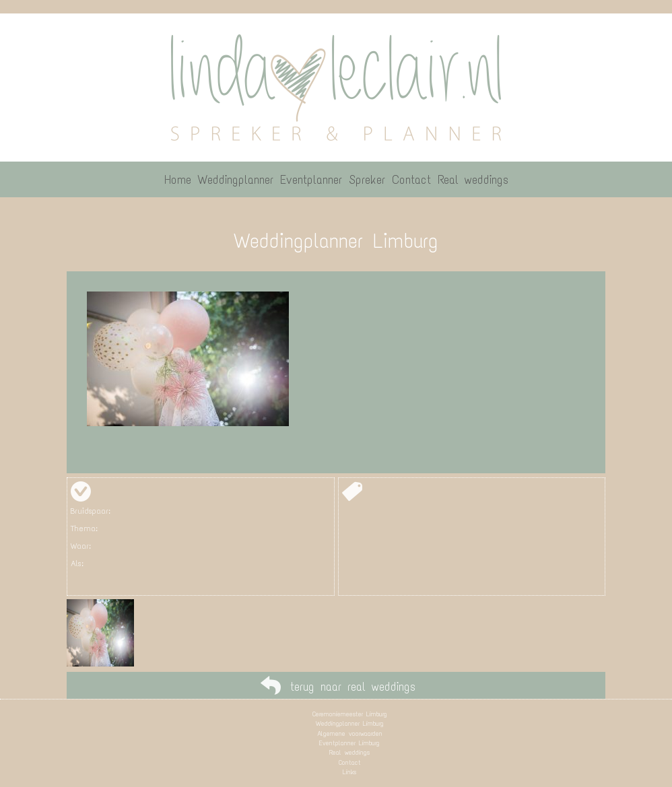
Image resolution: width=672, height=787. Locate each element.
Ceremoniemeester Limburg (350, 714)
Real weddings (349, 752)
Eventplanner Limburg (349, 743)
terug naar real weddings (353, 687)
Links (349, 772)
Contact (350, 762)
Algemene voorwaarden (350, 733)
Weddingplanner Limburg (350, 723)
